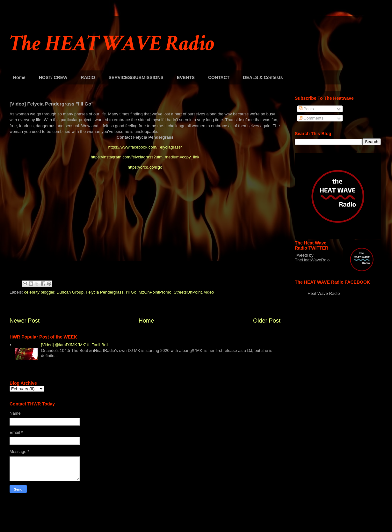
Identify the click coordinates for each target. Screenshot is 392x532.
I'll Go (131, 292)
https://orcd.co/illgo (145, 167)
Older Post (267, 321)
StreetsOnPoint (188, 292)
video (209, 292)
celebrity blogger (39, 292)
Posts (306, 109)
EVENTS (186, 77)
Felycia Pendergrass (105, 292)
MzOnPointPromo (155, 292)
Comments (311, 118)
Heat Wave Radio (324, 293)
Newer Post (25, 321)
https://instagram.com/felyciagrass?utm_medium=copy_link (145, 157)
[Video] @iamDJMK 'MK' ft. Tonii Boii (74, 345)
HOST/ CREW (53, 77)
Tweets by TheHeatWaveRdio (312, 258)
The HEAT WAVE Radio (112, 44)
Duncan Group (70, 292)
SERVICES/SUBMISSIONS (136, 77)
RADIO (88, 77)
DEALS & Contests (263, 77)
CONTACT (219, 77)
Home (19, 77)
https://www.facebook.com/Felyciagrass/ (145, 147)
